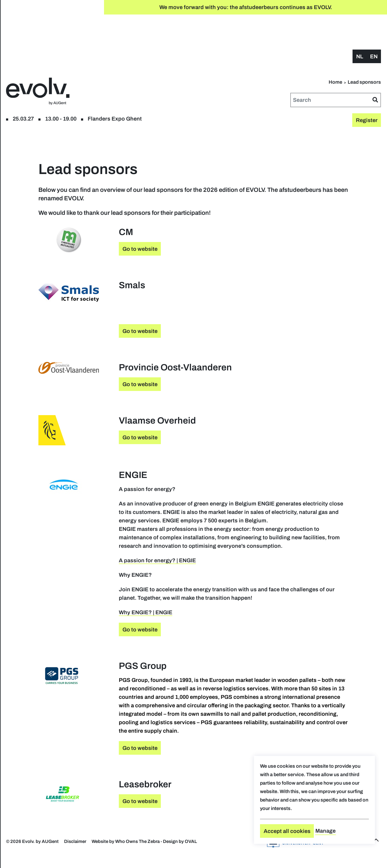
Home (335, 52)
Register (42, 36)
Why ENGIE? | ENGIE (219, 608)
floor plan (69, 36)
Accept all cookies (287, 831)
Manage (325, 831)
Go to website (214, 219)
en (374, 26)
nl (360, 26)
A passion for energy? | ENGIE (231, 547)
